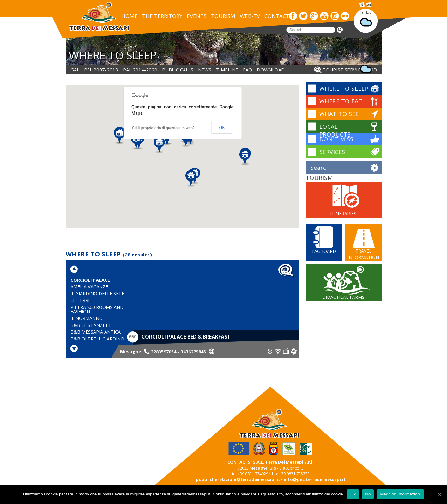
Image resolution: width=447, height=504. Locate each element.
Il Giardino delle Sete (97, 294)
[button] (120, 136)
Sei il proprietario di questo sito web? (163, 128)
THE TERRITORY (162, 16)
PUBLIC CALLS (178, 70)
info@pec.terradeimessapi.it (315, 479)
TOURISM (223, 16)
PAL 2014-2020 (140, 70)
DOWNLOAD (271, 70)
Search (320, 168)
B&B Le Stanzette (92, 325)
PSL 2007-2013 (101, 70)
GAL (75, 70)
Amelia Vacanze (89, 287)
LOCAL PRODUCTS (335, 130)
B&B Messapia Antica (96, 332)
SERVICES (332, 152)
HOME (130, 16)
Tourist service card (350, 70)
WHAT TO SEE (339, 114)
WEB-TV (250, 16)
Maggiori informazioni (400, 494)
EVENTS (197, 16)
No (368, 494)
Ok (353, 494)
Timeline (227, 70)
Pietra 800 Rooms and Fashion (97, 309)
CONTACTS (278, 16)
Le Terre (81, 300)
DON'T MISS (336, 139)
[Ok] (439, 494)
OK (222, 128)
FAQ (248, 70)
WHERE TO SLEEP (344, 89)
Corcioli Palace (90, 280)
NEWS (205, 70)
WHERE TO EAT (341, 101)
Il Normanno (87, 318)
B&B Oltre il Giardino (97, 339)
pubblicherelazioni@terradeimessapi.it (238, 479)
